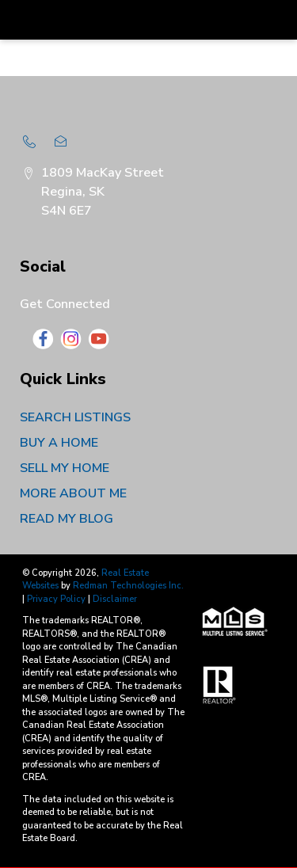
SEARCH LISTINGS (75, 417)
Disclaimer (115, 599)
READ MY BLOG (67, 519)
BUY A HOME (59, 443)
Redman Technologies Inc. (128, 586)
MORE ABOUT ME (73, 493)
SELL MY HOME (65, 468)
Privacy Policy (56, 599)
